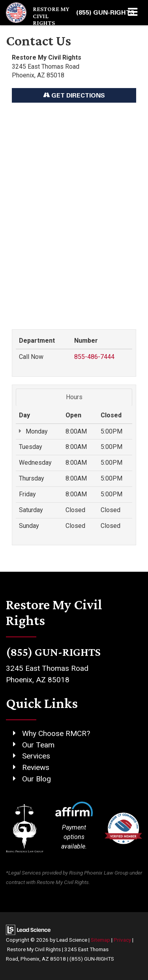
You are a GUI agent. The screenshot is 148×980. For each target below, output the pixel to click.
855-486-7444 (94, 357)
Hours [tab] (74, 397)
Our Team (38, 745)
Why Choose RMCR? (56, 733)
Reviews (36, 767)
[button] (105, 12)
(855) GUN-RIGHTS (92, 959)
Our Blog (37, 779)
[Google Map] (74, 212)
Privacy (122, 940)
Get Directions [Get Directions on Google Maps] (74, 95)
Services (36, 756)
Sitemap (100, 940)
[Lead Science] (28, 929)
